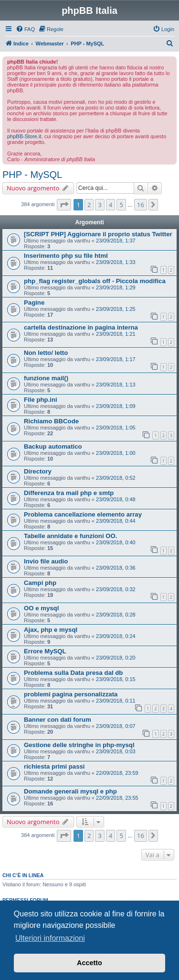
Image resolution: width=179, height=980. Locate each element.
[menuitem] (25, 29)
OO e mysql (41, 608)
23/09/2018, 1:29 (116, 287)
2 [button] (89, 205)
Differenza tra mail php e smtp (69, 493)
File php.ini (41, 400)
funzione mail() (46, 378)
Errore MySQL (45, 651)
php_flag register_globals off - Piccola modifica (95, 281)
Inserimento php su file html (66, 256)
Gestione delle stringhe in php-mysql (79, 745)
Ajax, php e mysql (51, 630)
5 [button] (121, 205)
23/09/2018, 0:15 (116, 679)
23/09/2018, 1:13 (116, 385)
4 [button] (111, 205)
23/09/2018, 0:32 (116, 589)
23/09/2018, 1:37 (116, 241)
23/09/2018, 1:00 (116, 453)
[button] (64, 205)
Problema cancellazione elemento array (83, 514)
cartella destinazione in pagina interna (81, 327)
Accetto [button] (89, 963)
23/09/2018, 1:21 (116, 334)
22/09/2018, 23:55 (117, 798)
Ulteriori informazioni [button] (50, 938)
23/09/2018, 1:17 (116, 359)
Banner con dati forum (58, 720)
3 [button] (100, 205)
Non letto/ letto (46, 353)
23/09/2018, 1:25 (116, 309)
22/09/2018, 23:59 (117, 773)
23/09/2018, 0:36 (116, 568)
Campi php (40, 583)
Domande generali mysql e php (70, 791)
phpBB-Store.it (24, 136)
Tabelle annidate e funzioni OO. (70, 536)
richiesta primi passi (54, 766)
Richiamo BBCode (51, 421)
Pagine (34, 303)
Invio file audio (46, 561)
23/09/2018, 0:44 (116, 521)
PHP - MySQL (32, 175)
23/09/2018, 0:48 (116, 499)
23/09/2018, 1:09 (116, 406)
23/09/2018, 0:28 (116, 615)
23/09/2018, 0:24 (116, 636)
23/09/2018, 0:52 (116, 478)
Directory (38, 471)
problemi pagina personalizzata (71, 694)
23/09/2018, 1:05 (116, 428)
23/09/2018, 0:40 (116, 542)
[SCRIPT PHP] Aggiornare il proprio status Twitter (98, 234)
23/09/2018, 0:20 (116, 658)
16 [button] (141, 205)
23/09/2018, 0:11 (116, 701)
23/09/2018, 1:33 (116, 262)
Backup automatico (53, 446)
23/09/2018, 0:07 (116, 726)
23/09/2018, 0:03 (116, 751)
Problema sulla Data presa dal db (73, 673)
